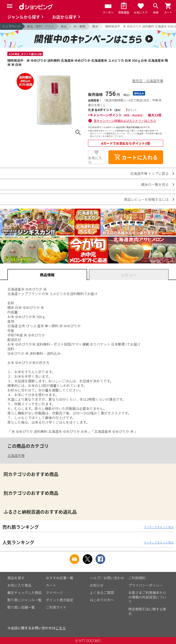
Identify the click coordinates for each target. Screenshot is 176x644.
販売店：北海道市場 (148, 81)
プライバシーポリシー (146, 585)
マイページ (54, 592)
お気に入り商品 (19, 585)
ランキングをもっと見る (159, 527)
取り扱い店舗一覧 (21, 607)
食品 (64, 26)
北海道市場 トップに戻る (149, 173)
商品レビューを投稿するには (146, 199)
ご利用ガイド (56, 607)
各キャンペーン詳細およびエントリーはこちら (125, 121)
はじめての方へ (102, 600)
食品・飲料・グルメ (40, 26)
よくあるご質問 (102, 592)
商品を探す (16, 578)
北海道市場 (16, 455)
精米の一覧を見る (155, 184)
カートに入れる (136, 157)
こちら (61, 628)
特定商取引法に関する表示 (147, 611)
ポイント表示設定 (60, 600)
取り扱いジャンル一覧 (24, 600)
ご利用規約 (137, 578)
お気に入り (95, 160)
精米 (95, 26)
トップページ (11, 26)
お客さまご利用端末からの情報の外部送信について (147, 597)
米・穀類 (80, 26)
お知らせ (97, 585)
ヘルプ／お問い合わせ (107, 578)
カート (51, 585)
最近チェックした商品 (25, 592)
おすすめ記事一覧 (60, 578)
